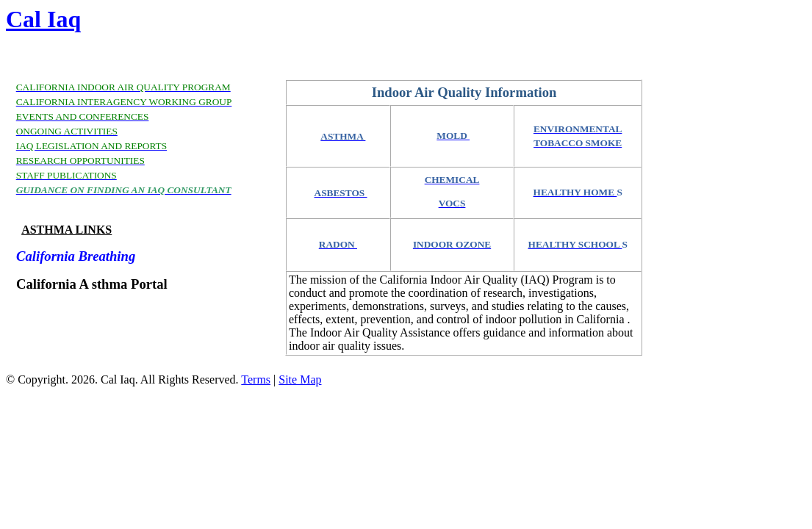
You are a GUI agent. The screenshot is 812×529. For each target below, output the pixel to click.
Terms (256, 379)
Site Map (300, 379)
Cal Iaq (43, 19)
